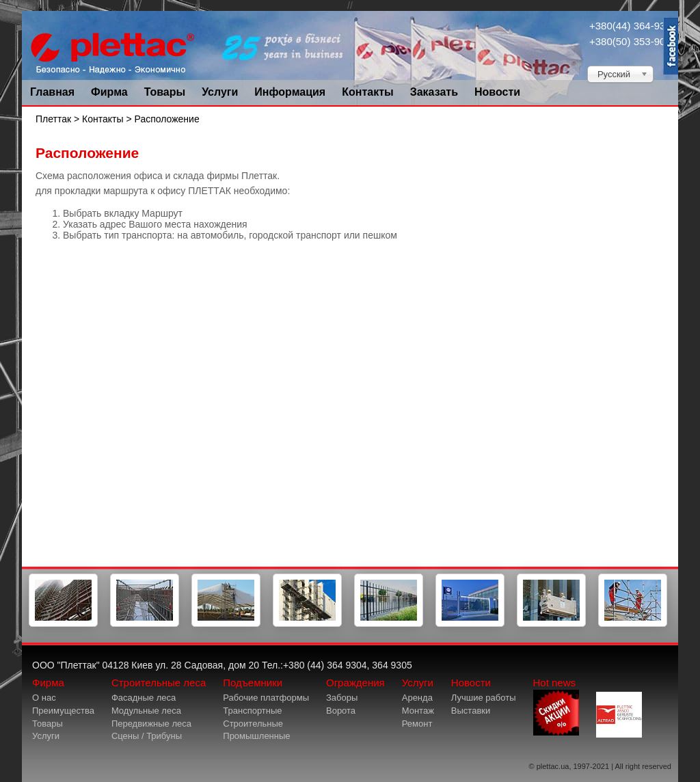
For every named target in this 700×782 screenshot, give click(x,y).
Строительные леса (159, 683)
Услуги (220, 92)
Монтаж (418, 711)
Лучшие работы (484, 698)
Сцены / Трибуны (147, 736)
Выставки (471, 711)
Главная (52, 92)
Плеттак (53, 119)
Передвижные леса (151, 724)
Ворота (341, 711)
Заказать (434, 92)
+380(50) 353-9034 (633, 41)
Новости (497, 92)
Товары (165, 92)
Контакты (367, 92)
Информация (290, 92)
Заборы (342, 698)
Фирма (109, 92)
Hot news (556, 706)
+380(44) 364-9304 (633, 26)
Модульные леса (146, 711)
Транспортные (252, 711)
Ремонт (417, 724)
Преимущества (63, 711)
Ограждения (355, 683)
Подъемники (253, 683)
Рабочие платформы (266, 698)
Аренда (417, 698)
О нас (44, 698)
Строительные (253, 724)
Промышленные (256, 736)
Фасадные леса (144, 698)
